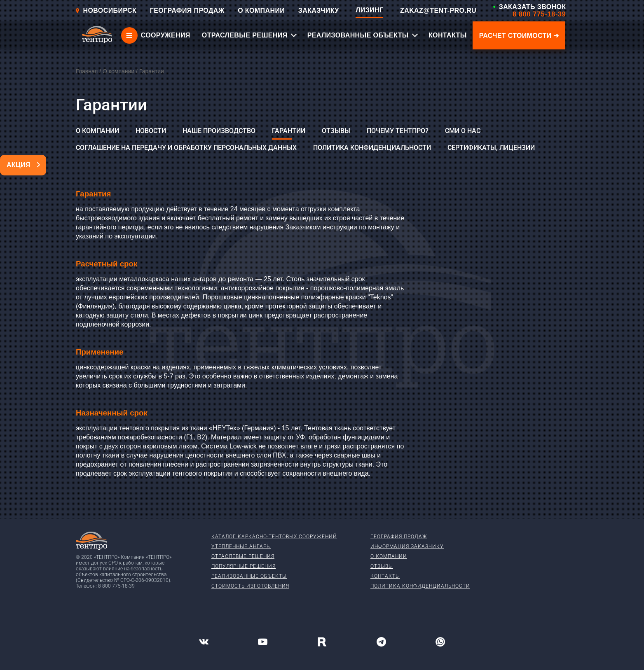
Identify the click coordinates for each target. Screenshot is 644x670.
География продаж (399, 537)
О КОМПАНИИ (261, 11)
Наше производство (219, 131)
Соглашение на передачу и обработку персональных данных (186, 148)
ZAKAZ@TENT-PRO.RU (438, 11)
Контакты (385, 576)
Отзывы (336, 131)
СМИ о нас (463, 131)
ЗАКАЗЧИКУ (319, 11)
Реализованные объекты (249, 576)
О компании (118, 71)
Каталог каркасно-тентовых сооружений (274, 537)
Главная (87, 71)
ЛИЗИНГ (369, 10)
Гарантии (289, 131)
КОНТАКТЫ (448, 35)
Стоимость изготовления (250, 586)
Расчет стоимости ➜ (519, 36)
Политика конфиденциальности (372, 148)
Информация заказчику (407, 546)
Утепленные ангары (241, 546)
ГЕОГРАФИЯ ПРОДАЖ (187, 11)
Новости (151, 131)
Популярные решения (244, 566)
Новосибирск (106, 11)
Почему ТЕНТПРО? (398, 131)
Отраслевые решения (243, 556)
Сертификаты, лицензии (491, 148)
